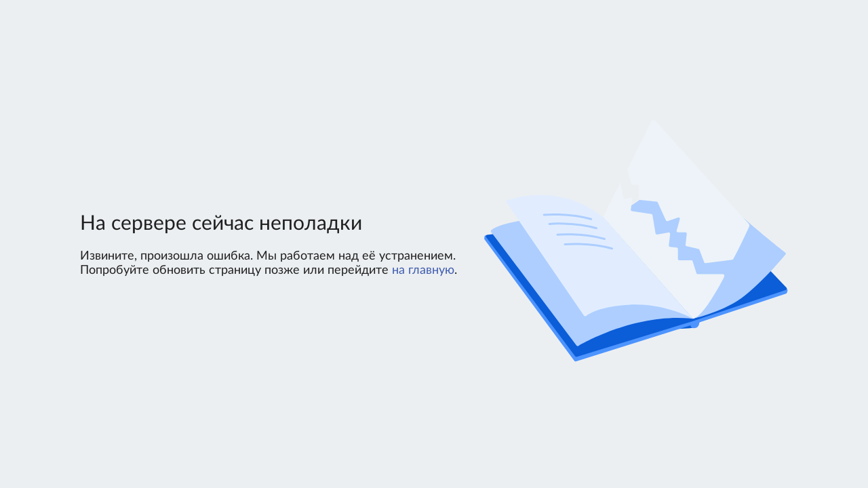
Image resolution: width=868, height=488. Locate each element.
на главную (423, 270)
